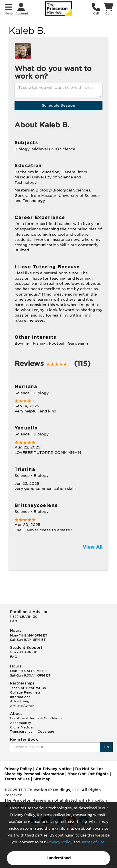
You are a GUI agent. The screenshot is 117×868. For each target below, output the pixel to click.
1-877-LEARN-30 (24, 617)
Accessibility (20, 723)
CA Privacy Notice (54, 769)
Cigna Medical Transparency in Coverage (32, 730)
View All (93, 547)
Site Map (42, 779)
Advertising (20, 701)
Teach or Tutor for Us (28, 688)
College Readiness (25, 692)
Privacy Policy (59, 842)
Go (106, 747)
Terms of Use (93, 842)
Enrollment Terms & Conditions (36, 718)
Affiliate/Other (22, 706)
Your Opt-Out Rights (88, 774)
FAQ (14, 621)
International (21, 697)
